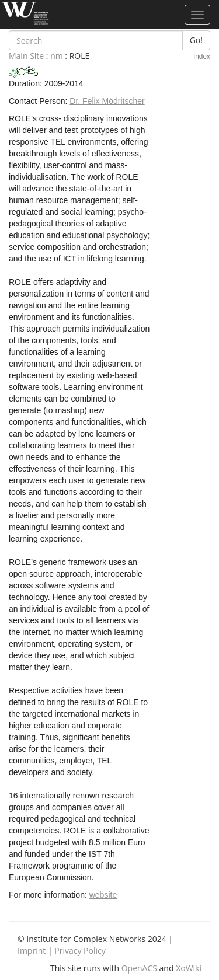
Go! (196, 40)
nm (57, 56)
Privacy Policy (80, 951)
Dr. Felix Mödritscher (107, 101)
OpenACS (139, 968)
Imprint (32, 951)
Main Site (26, 56)
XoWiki (189, 968)
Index (202, 57)
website (103, 895)
